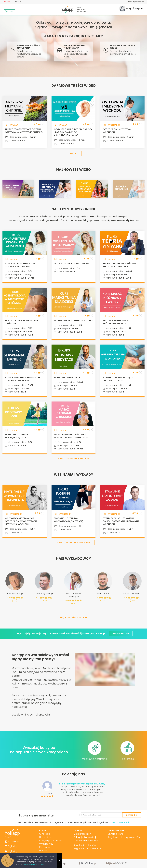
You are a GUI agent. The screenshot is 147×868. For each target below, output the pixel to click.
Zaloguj (129, 9)
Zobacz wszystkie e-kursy (73, 459)
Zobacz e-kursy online (86, 841)
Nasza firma (46, 837)
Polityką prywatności (119, 822)
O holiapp (45, 834)
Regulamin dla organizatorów (124, 837)
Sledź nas (12, 842)
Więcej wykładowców (73, 617)
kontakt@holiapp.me (135, 2)
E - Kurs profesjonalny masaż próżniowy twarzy (82, 784)
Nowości (18, 2)
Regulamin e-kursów (85, 845)
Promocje (8, 2)
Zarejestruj (139, 9)
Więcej (74, 153)
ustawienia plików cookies (34, 864)
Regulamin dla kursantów (87, 848)
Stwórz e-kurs (115, 834)
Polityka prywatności (51, 841)
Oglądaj (11, 846)
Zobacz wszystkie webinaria (74, 543)
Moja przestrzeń (82, 834)
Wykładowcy (46, 844)
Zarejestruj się (121, 634)
